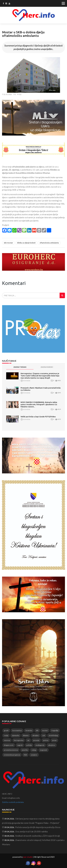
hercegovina (19, 740)
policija (29, 745)
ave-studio (28, 857)
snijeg (34, 750)
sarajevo (34, 755)
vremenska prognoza (12, 755)
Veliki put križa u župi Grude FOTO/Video (38, 417)
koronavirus (17, 730)
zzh (44, 735)
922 (19, 94)
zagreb (20, 745)
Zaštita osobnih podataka (13, 802)
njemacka (16, 735)
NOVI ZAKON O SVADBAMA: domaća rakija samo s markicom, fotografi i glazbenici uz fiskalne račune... (39, 404)
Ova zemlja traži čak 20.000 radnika (31, 831)
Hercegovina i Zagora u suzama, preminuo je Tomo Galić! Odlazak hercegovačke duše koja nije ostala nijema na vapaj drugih (40, 376)
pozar (54, 740)
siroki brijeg (53, 735)
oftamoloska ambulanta (49, 243)
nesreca (7, 740)
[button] (62, 60)
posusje (36, 740)
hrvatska (29, 730)
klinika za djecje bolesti (26, 243)
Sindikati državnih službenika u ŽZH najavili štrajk (38, 836)
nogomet (44, 750)
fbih (25, 755)
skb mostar (8, 243)
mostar (45, 730)
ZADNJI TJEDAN (20, 367)
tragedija (55, 730)
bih (37, 730)
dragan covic (9, 745)
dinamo (26, 735)
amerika (25, 750)
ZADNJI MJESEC (47, 367)
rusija (6, 735)
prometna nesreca (11, 750)
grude (6, 730)
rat (28, 740)
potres (46, 740)
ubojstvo (52, 745)
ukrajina (35, 735)
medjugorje (40, 745)
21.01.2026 (7, 94)
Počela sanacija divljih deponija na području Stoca (38, 827)
